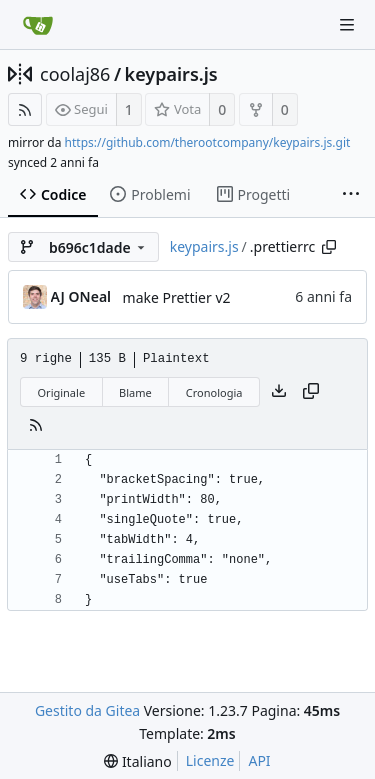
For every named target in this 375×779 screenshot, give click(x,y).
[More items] (351, 195)
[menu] (137, 761)
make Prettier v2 (177, 297)
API (259, 760)
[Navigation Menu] (347, 25)
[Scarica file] (279, 392)
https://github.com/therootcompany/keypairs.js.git (208, 142)
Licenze (210, 760)
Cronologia (214, 392)
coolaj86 (75, 74)
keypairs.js (171, 74)
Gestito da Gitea (87, 710)
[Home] (38, 25)
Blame (135, 392)
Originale (62, 392)
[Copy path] (329, 247)
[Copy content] (311, 392)
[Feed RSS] (25, 109)
